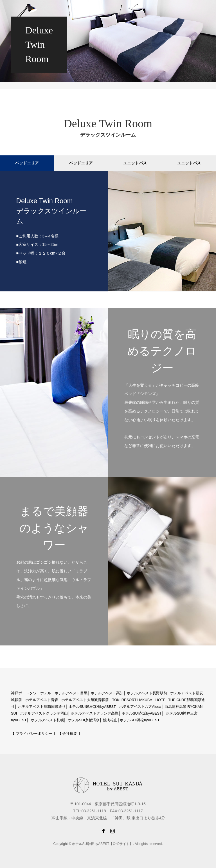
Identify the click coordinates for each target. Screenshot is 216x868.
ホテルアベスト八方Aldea (140, 707)
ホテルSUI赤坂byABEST (142, 713)
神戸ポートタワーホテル (31, 693)
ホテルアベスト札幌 (47, 720)
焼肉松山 (110, 720)
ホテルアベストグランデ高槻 (95, 713)
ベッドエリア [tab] (27, 163)
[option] (108, 231)
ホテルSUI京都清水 (84, 720)
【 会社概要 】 (70, 734)
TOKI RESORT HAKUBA (132, 700)
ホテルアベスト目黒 (71, 693)
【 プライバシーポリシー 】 (34, 734)
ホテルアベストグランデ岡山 (44, 713)
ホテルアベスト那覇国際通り (42, 707)
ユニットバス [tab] (135, 163)
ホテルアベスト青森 (42, 700)
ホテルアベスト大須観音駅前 (85, 700)
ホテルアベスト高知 (107, 693)
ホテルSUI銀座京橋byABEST (92, 707)
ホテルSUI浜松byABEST (140, 720)
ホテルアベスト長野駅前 (147, 693)
